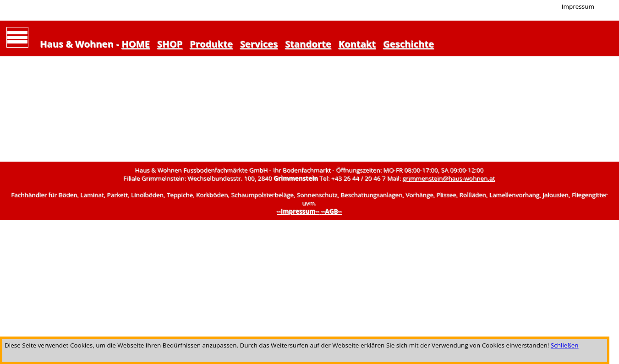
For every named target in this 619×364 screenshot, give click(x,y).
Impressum (578, 6)
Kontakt (357, 44)
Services (259, 44)
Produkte (212, 44)
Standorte (309, 44)
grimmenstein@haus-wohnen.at (449, 179)
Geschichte (409, 44)
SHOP (170, 44)
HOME (136, 44)
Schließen (565, 345)
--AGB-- (332, 212)
